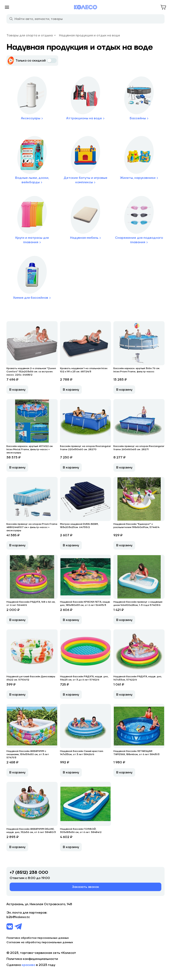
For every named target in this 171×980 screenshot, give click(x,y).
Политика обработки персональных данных (38, 938)
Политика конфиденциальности (32, 959)
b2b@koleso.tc (18, 917)
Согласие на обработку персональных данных (40, 942)
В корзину (17, 390)
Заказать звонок (86, 887)
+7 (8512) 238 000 (29, 873)
